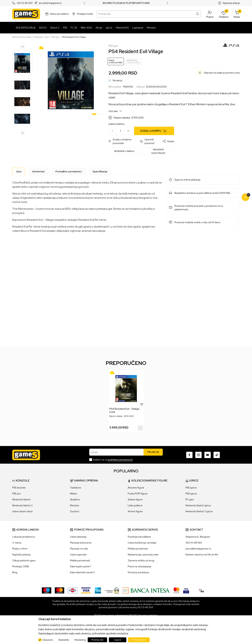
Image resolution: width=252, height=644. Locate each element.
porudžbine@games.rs (198, 549)
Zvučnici (75, 511)
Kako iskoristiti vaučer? (82, 572)
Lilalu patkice (135, 505)
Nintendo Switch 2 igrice (199, 511)
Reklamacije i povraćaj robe (143, 555)
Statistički (64, 640)
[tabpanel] (71, 80)
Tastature (76, 488)
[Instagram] (198, 455)
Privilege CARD (21, 566)
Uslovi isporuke (78, 555)
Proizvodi (38, 37)
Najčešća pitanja (231, 3)
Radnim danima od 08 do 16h (202, 555)
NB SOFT (133, 615)
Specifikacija (100, 171)
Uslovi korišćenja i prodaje (142, 543)
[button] (210, 14)
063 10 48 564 (25, 3)
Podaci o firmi (20, 549)
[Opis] (19, 171)
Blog (15, 572)
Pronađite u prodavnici (69, 171)
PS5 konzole (19, 488)
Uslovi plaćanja (78, 537)
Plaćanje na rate (79, 549)
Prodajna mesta (85, 14)
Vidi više (115, 111)
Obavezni (48, 640)
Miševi (73, 494)
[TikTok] (217, 455)
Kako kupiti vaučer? (81, 566)
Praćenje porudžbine (139, 537)
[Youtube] (208, 455)
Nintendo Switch (21, 499)
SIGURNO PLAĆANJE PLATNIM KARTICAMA (126, 3)
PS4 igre (55, 37)
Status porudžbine (59, 14)
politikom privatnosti (120, 460)
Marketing (80, 640)
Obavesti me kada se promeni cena (222, 73)
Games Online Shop (22, 37)
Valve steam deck (22, 511)
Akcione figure (136, 488)
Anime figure (135, 511)
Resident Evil (179, 93)
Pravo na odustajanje (139, 566)
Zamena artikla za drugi (141, 560)
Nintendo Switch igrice (198, 505)
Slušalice (75, 499)
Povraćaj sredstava (138, 572)
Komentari (38, 171)
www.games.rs (109, 615)
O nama (17, 543)
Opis (19, 171)
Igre (47, 37)
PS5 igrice (191, 488)
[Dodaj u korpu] (154, 131)
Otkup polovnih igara (24, 560)
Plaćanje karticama (81, 543)
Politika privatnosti (80, 560)
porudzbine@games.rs (50, 3)
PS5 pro (16, 494)
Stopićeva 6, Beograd (198, 537)
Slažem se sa (113, 460)
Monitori (75, 505)
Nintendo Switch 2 (22, 505)
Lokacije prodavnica (24, 537)
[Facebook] (189, 455)
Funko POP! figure (138, 494)
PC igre (190, 499)
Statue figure (135, 499)
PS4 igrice (191, 494)
